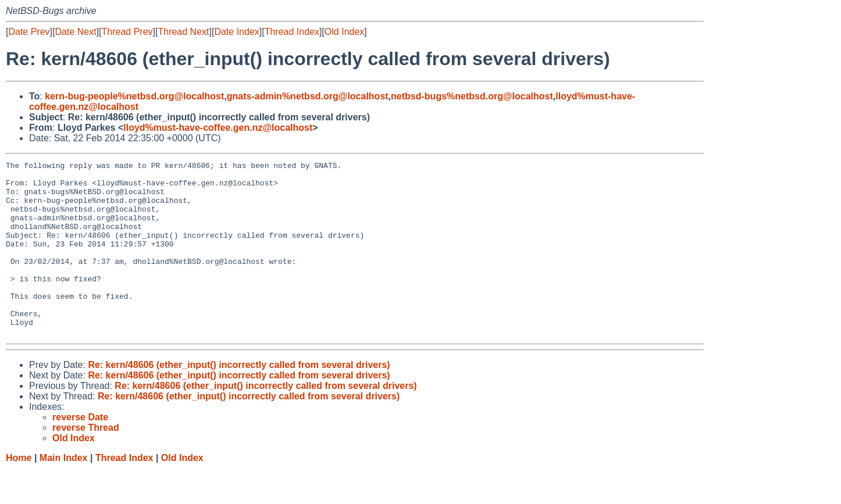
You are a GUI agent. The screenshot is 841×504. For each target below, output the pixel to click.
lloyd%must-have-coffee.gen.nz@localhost (218, 128)
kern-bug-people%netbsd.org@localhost (134, 96)
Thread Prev (127, 32)
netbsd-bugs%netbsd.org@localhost (472, 96)
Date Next (75, 32)
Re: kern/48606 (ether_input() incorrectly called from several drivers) (239, 400)
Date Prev (29, 32)
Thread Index (292, 32)
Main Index (64, 493)
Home (19, 493)
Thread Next (183, 32)
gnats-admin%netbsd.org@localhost (308, 96)
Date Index (236, 32)
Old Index (344, 32)
